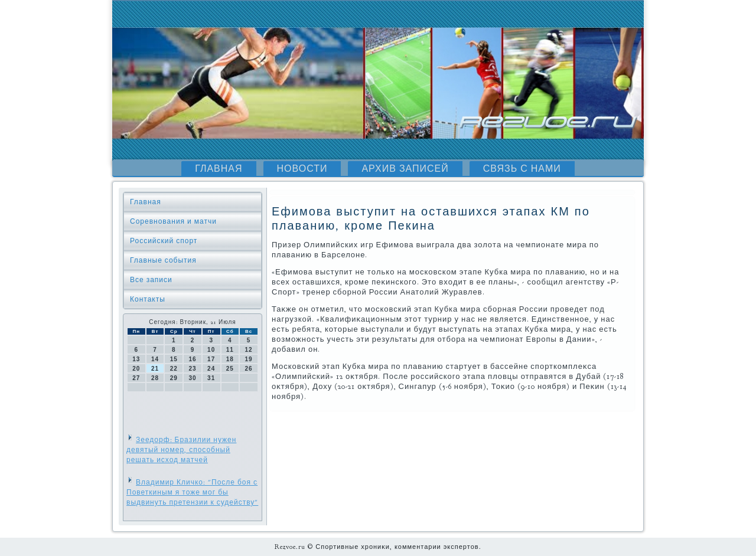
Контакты (148, 299)
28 (155, 378)
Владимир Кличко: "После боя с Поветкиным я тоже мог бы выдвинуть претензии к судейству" (192, 492)
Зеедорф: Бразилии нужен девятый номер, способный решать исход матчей (181, 450)
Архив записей (405, 169)
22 (174, 369)
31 (211, 378)
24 (211, 369)
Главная (219, 169)
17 (211, 359)
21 (155, 369)
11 (230, 350)
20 (136, 369)
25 (230, 369)
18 (230, 359)
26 (249, 369)
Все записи (151, 280)
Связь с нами (522, 169)
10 (211, 350)
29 (174, 378)
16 (192, 359)
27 (136, 378)
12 (249, 350)
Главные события (163, 260)
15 (174, 359)
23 (192, 369)
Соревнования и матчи (173, 221)
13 (136, 359)
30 (192, 378)
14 (155, 359)
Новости (302, 169)
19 (249, 359)
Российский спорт (164, 241)
